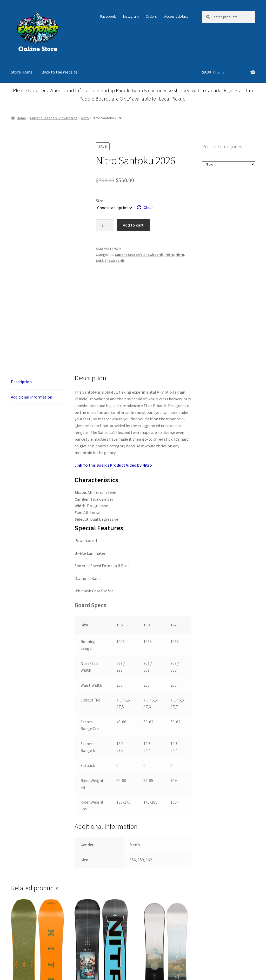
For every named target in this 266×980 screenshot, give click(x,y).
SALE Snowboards (110, 261)
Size (99, 201)
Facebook (108, 16)
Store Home (22, 72)
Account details (176, 16)
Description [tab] (21, 481)
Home (21, 118)
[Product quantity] (105, 225)
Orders (151, 16)
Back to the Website (59, 72)
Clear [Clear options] (148, 207)
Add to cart (133, 225)
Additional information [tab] (32, 496)
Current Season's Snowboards (54, 118)
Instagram (131, 16)
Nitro (85, 118)
